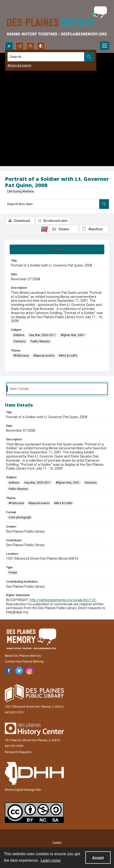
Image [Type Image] (13, 572)
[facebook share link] (9, 670)
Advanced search (19, 65)
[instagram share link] (30, 670)
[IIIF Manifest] (94, 229)
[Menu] (105, 46)
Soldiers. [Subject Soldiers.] (19, 335)
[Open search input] (9, 46)
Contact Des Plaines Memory (24, 662)
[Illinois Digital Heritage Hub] (34, 774)
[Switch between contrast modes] (41, 46)
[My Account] (30, 46)
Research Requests (18, 752)
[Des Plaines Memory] (31, 639)
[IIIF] (44, 229)
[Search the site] (46, 57)
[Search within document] (104, 204)
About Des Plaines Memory (23, 656)
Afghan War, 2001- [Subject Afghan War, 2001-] (73, 335)
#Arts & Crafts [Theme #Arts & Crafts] (68, 356)
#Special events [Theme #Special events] (44, 356)
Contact (57, 842)
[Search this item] (52, 204)
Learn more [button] (51, 860)
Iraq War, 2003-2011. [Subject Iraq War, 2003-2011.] (43, 335)
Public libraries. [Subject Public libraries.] (41, 341)
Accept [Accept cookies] (98, 858)
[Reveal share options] (20, 46)
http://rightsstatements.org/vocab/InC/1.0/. (63, 600)
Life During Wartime (20, 191)
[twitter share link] (19, 670)
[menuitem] (57, 842)
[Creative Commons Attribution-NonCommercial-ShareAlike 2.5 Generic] (34, 813)
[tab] (57, 249)
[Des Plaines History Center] (34, 729)
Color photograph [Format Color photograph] (20, 517)
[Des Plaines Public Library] (34, 693)
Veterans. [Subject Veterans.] (20, 341)
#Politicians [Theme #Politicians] (21, 356)
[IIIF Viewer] (64, 229)
